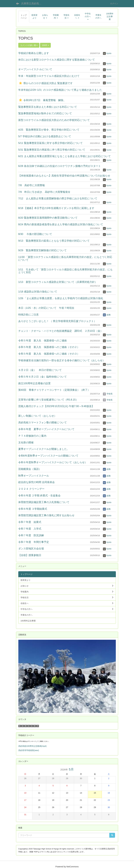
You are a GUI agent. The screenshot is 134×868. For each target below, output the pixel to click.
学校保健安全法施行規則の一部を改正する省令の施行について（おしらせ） (62, 360)
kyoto (107, 53)
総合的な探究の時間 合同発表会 (37, 482)
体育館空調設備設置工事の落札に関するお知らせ (46, 515)
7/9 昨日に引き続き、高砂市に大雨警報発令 (44, 192)
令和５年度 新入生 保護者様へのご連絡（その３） (49, 354)
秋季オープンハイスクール (34, 476)
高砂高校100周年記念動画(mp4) (32, 746)
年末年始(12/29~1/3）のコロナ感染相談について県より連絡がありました (60, 90)
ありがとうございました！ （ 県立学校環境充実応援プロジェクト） (57, 321)
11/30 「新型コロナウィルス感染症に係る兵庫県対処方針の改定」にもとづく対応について (65, 258)
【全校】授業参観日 (30, 555)
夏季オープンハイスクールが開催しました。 (44, 449)
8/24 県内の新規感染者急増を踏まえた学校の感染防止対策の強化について (61, 224)
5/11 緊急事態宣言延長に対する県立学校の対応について (50, 143)
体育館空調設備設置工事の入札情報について (44, 502)
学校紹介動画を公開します (34, 53)
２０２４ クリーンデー (31, 489)
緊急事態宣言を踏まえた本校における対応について (48, 107)
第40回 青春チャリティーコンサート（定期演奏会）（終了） (54, 390)
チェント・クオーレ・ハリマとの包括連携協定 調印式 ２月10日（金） (61, 331)
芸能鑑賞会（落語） (30, 469)
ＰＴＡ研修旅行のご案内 (32, 436)
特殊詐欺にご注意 (29, 315)
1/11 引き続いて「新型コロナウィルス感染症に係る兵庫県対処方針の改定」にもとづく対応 (65, 271)
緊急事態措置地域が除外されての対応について (45, 113)
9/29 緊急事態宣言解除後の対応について (42, 250)
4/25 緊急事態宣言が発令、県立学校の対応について (49, 130)
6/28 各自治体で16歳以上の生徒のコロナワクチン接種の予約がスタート (60, 166)
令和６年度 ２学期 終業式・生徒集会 (39, 496)
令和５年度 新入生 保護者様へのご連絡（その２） (49, 347)
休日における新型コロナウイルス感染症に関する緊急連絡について (57, 60)
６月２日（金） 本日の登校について (40, 370)
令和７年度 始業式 (30, 522)
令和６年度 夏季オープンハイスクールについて (46, 429)
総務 (107, 315)
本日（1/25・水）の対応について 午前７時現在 (46, 308)
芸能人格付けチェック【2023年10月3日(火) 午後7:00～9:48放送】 (56, 406)
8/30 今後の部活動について (35, 234)
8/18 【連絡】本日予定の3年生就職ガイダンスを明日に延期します (56, 208)
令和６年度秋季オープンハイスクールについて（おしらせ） (53, 462)
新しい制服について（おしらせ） (37, 416)
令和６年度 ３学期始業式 (33, 509)
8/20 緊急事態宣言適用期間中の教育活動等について (48, 218)
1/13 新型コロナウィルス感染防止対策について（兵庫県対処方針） (58, 282)
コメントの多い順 (29, 45)
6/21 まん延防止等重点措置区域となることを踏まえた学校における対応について (65, 156)
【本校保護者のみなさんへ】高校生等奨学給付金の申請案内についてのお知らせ (64, 176)
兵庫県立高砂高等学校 (33, 4)
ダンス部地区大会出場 (31, 549)
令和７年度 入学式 (30, 529)
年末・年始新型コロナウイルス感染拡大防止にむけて (49, 76)
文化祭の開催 (26, 443)
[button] (26, 676)
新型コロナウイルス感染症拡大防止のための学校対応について (54, 120)
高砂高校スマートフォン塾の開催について (43, 423)
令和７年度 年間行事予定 (34, 542)
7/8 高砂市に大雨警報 (32, 185)
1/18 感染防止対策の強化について (38, 292)
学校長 (108, 394)
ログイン (114, 4)
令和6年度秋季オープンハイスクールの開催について (48, 456)
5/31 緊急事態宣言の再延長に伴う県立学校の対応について (52, 150)
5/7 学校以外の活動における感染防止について (45, 136)
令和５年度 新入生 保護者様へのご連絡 (43, 341)
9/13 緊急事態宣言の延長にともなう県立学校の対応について (54, 241)
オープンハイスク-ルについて (35, 69)
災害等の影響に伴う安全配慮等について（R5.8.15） (48, 400)
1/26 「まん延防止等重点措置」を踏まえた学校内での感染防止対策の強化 (61, 298)
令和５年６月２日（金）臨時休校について (43, 377)
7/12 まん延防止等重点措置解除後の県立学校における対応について (58, 198)
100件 (45, 45)
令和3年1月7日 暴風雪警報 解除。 (42, 100)
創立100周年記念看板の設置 (34, 383)
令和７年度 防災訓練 (31, 535)
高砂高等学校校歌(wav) (29, 750)
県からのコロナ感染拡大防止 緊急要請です (45, 83)
